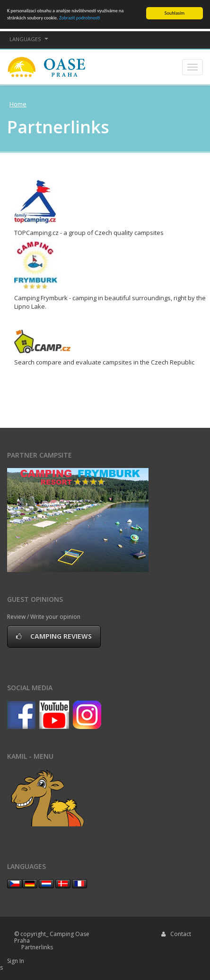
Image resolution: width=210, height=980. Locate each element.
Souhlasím (175, 13)
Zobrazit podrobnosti (79, 18)
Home (18, 104)
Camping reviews (54, 636)
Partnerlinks (37, 947)
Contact (176, 934)
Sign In (16, 961)
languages (29, 39)
